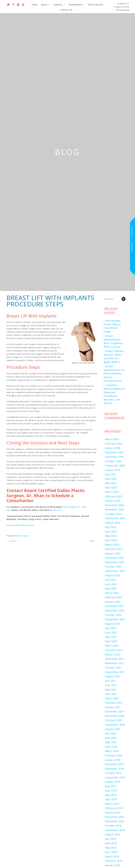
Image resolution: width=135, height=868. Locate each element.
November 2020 (115, 716)
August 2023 (113, 575)
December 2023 (115, 558)
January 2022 (113, 654)
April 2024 (111, 540)
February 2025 (114, 496)
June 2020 (111, 738)
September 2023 (115, 571)
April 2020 (111, 747)
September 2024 (115, 518)
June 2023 (111, 584)
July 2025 (111, 474)
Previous (12, 541)
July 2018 (111, 839)
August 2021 (113, 676)
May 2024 (111, 536)
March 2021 (112, 698)
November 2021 (115, 663)
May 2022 (111, 637)
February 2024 (114, 549)
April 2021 (111, 694)
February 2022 (114, 650)
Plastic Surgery (22, 536)
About (46, 5)
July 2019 (111, 786)
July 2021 (111, 681)
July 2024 (111, 527)
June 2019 (111, 791)
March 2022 (112, 646)
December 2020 (115, 711)
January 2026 (113, 448)
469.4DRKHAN (122, 7)
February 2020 (114, 755)
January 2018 (113, 865)
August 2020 (113, 729)
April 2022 (111, 641)
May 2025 (111, 483)
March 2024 (112, 545)
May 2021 (111, 690)
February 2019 (114, 808)
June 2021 (111, 685)
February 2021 (114, 703)
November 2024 (115, 509)
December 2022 (115, 606)
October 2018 (113, 826)
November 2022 (115, 611)
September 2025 (115, 466)
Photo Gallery (96, 5)
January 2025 (113, 501)
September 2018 (115, 830)
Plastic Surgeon (70, 507)
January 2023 (113, 602)
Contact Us (67, 10)
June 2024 (111, 531)
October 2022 (113, 615)
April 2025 (111, 488)
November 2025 (115, 457)
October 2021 (113, 668)
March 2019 (112, 804)
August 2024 (113, 523)
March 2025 (112, 492)
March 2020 (112, 751)
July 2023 (111, 580)
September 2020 (115, 725)
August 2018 (113, 834)
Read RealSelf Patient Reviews (20, 525)
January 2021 (113, 707)
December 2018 (115, 817)
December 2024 (115, 505)
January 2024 (113, 553)
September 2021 (115, 672)
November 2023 (115, 562)
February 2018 (114, 861)
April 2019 (111, 799)
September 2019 (115, 777)
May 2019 (111, 795)
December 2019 (115, 764)
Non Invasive (77, 5)
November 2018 (115, 821)
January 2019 (113, 813)
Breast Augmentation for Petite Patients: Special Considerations (114, 373)
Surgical (59, 5)
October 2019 (113, 773)
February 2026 (114, 444)
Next (94, 541)
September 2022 (115, 619)
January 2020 (113, 760)
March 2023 (112, 593)
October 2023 (113, 567)
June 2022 (111, 632)
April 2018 (111, 852)
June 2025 (111, 479)
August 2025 (113, 470)
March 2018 (112, 856)
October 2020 (113, 720)
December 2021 (115, 659)
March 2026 (112, 439)
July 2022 (111, 628)
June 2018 (111, 843)
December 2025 (115, 452)
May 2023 (111, 588)
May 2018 (111, 848)
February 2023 (114, 597)
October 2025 (113, 461)
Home (35, 5)
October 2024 (113, 514)
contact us (57, 510)
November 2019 (115, 769)
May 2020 (111, 742)
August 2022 (113, 624)
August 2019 (113, 782)
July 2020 (111, 733)
